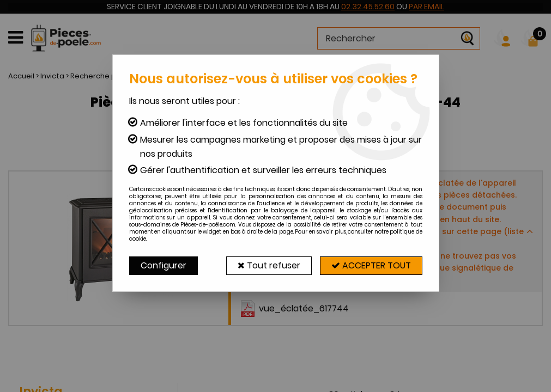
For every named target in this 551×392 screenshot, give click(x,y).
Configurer (164, 265)
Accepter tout (371, 265)
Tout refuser (269, 265)
